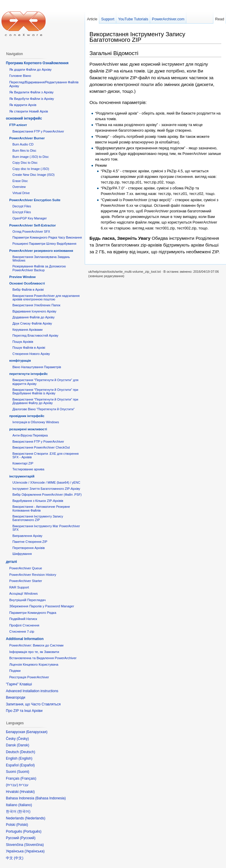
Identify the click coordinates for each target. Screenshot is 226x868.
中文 (19, 858)
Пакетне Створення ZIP (30, 542)
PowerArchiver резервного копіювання (41, 251)
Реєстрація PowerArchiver (29, 677)
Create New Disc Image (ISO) (33, 175)
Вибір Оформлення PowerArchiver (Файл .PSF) (47, 495)
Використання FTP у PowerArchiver (38, 131)
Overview (19, 187)
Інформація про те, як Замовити (34, 652)
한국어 (24, 811)
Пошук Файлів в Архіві (29, 348)
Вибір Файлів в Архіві (28, 290)
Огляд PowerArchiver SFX (31, 232)
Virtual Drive (21, 193)
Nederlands (35, 818)
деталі (11, 562)
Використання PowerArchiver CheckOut (41, 447)
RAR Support (19, 587)
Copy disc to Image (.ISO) (31, 169)
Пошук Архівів (23, 342)
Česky (23, 739)
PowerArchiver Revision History (33, 575)
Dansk (23, 745)
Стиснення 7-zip (22, 631)
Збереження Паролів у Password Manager (41, 606)
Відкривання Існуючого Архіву (34, 311)
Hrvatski (27, 792)
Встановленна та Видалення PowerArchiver (43, 658)
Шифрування (22, 554)
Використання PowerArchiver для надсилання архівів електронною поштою (46, 297)
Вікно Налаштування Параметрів (37, 367)
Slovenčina (34, 845)
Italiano (25, 805)
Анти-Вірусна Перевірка (30, 435)
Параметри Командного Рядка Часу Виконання (47, 237)
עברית (12, 785)
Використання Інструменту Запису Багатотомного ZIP (137, 37)
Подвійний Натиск (23, 619)
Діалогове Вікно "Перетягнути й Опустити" (43, 409)
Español (27, 765)
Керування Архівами (27, 330)
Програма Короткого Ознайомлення (37, 63)
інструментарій (22, 476)
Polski (22, 825)
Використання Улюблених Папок (36, 305)
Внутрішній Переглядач (27, 600)
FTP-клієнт (18, 125)
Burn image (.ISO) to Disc (30, 157)
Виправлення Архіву (27, 536)
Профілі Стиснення (24, 625)
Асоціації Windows (23, 593)
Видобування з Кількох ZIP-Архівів (38, 501)
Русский (28, 838)
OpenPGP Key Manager (30, 218)
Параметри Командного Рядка (33, 613)
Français (28, 778)
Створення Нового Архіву (31, 354)
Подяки (15, 671)
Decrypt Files (22, 206)
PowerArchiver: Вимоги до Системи (36, 645)
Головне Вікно (20, 76)
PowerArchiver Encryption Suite (35, 200)
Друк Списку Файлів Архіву (32, 323)
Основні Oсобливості (27, 283)
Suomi (23, 772)
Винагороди (16, 697)
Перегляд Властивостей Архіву (35, 335)
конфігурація (20, 361)
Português (32, 831)
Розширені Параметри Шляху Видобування (44, 244)
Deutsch (27, 752)
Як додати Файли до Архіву (30, 70)
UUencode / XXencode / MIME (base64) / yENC (46, 482)
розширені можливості (28, 429)
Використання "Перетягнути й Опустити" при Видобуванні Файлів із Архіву (45, 391)
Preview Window (22, 277)
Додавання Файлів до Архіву (33, 317)
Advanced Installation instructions (32, 691)
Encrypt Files (22, 212)
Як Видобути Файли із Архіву (31, 99)
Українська (34, 851)
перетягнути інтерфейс (28, 374)
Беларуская (37, 732)
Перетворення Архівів (29, 548)
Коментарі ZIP (23, 463)
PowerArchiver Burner (27, 138)
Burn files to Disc (24, 151)
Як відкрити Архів (23, 105)
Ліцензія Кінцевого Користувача (34, 664)
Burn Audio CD (23, 144)
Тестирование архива (28, 469)
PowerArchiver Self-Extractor (32, 225)
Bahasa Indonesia (50, 798)
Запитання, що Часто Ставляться (33, 704)
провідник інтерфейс (27, 416)
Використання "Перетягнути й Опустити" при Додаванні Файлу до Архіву (45, 401)
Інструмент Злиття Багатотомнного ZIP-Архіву (46, 489)
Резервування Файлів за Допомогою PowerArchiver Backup (39, 268)
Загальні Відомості (114, 53)
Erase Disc (20, 181)
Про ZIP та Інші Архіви (24, 711)
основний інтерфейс (24, 118)
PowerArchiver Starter (25, 581)
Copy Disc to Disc (25, 163)
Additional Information (25, 639)
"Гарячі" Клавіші (19, 684)
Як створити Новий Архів (29, 111)
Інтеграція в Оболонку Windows (36, 422)
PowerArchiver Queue (25, 568)
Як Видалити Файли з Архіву (31, 92)
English (25, 758)
